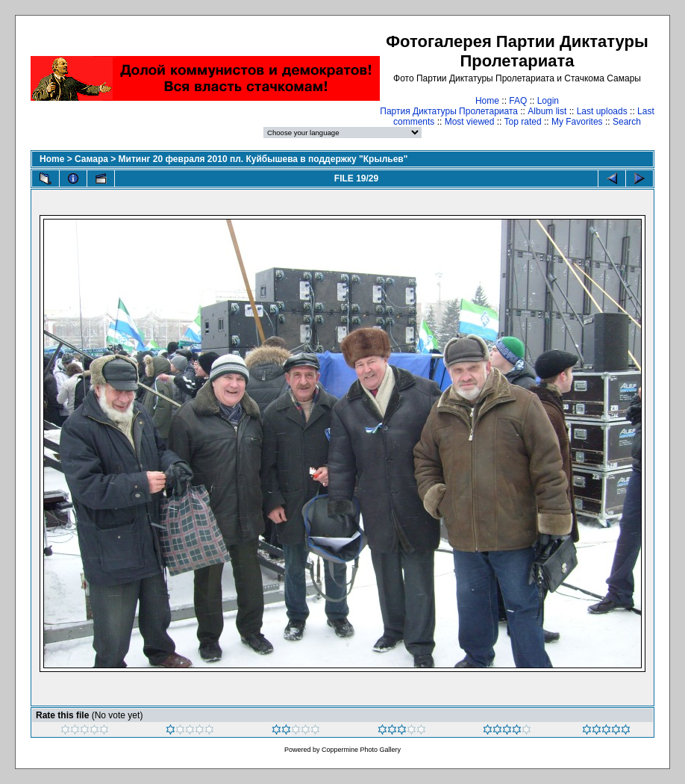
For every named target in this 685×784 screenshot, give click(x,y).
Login (548, 101)
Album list (547, 111)
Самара (91, 159)
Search (627, 122)
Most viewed (470, 122)
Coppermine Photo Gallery (361, 750)
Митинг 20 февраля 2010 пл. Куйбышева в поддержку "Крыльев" (263, 159)
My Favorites (577, 122)
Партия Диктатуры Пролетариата (449, 111)
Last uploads (602, 111)
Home (487, 101)
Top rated (523, 122)
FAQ (518, 101)
